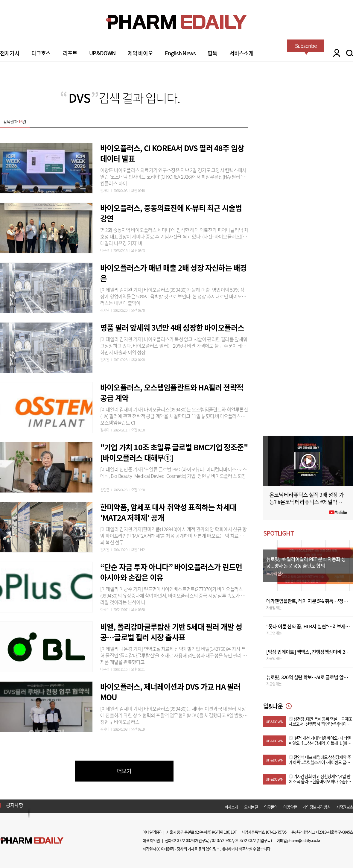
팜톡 (212, 53)
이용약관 (290, 807)
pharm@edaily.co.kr (304, 840)
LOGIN (335, 53)
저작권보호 (345, 807)
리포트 (70, 53)
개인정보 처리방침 (317, 807)
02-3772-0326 (183, 840)
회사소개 (231, 807)
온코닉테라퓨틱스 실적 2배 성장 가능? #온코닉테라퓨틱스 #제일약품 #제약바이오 (308, 502)
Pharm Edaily (32, 841)
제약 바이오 (140, 53)
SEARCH (350, 53)
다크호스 (41, 53)
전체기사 (10, 53)
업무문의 (271, 807)
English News (180, 53)
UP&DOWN (102, 53)
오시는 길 (251, 807)
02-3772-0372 (245, 840)
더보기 (124, 771)
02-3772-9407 (222, 840)
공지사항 (15, 805)
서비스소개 (242, 53)
